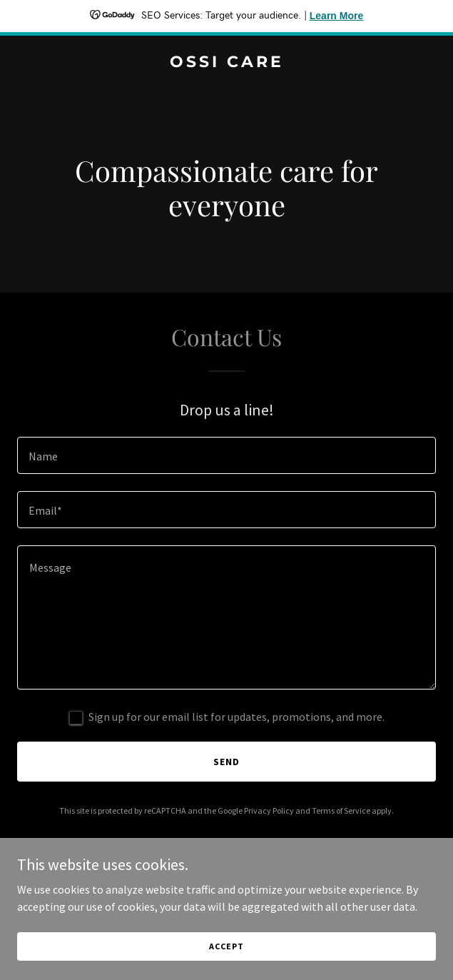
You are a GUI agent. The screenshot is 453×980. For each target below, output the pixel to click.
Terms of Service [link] (341, 810)
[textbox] (226, 455)
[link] (226, 63)
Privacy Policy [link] (269, 810)
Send (226, 762)
